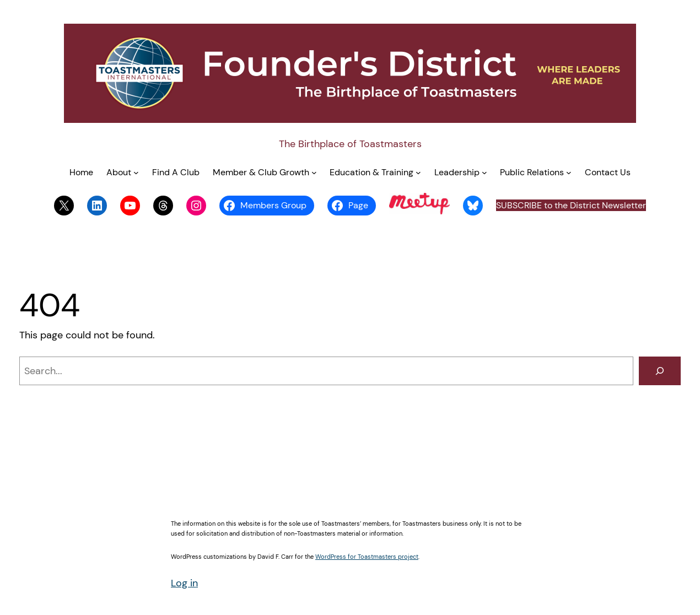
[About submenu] (136, 172)
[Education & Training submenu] (418, 172)
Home (81, 172)
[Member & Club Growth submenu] (314, 172)
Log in (184, 583)
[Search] (660, 371)
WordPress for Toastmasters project (367, 557)
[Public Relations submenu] (569, 172)
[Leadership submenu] (484, 172)
